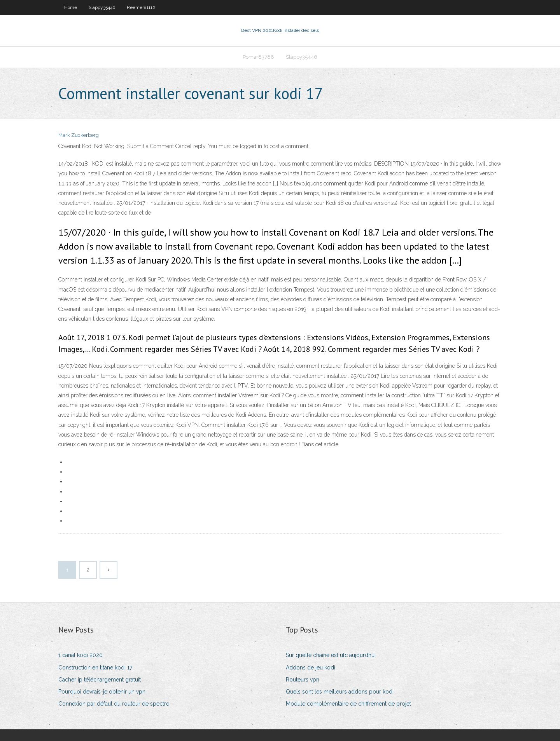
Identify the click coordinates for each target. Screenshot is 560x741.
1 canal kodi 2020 (80, 655)
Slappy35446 (102, 7)
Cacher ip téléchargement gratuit (100, 680)
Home (71, 7)
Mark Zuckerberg (79, 135)
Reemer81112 (141, 7)
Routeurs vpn (303, 680)
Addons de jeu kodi (311, 668)
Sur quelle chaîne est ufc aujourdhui (331, 655)
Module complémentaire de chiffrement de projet (348, 704)
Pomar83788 (258, 57)
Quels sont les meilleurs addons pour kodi (340, 692)
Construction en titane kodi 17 (95, 668)
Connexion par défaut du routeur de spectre (114, 704)
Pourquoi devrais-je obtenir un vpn (102, 692)
